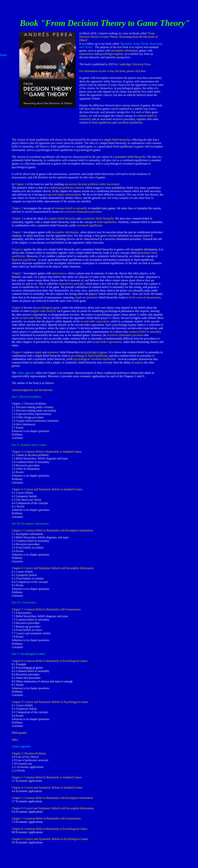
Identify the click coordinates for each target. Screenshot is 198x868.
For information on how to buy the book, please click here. (113, 71)
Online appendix (21, 746)
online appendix (26, 373)
